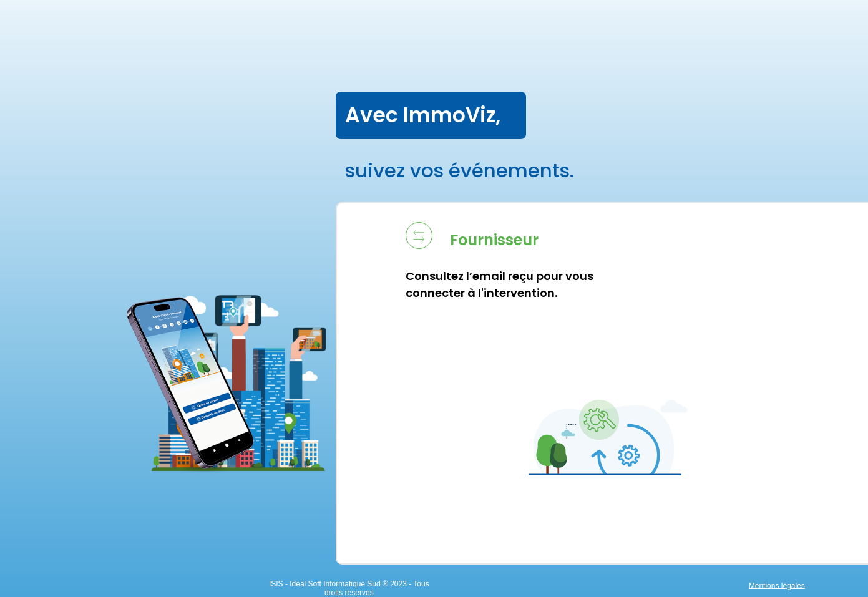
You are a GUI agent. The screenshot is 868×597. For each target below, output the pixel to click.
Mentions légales (777, 585)
